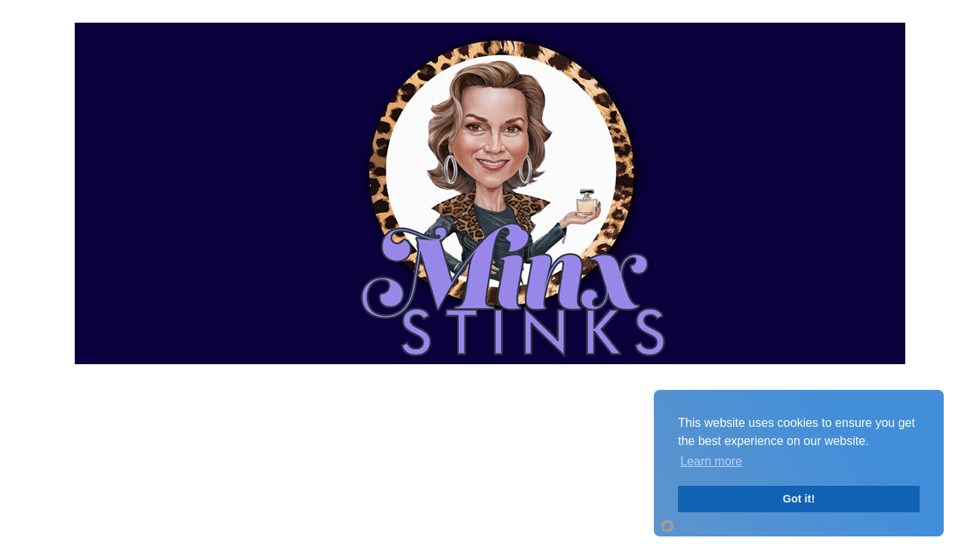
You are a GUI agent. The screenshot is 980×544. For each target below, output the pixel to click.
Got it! (799, 499)
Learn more (711, 461)
